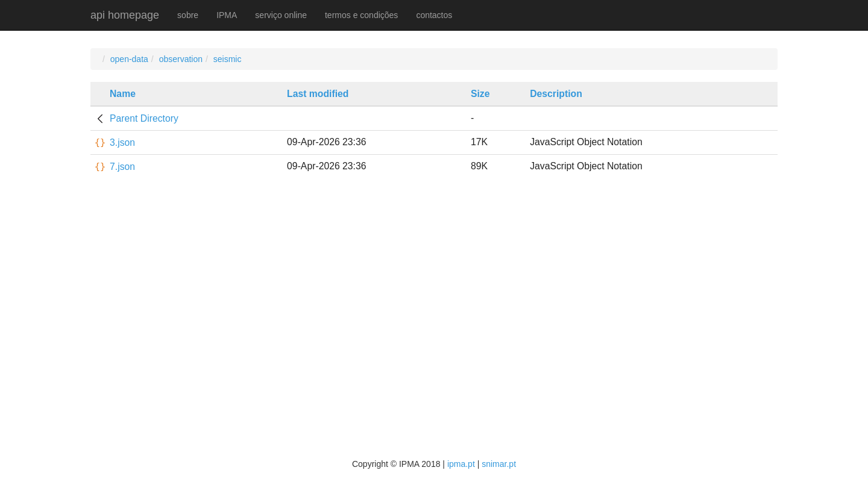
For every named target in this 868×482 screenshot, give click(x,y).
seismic (228, 59)
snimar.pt (499, 464)
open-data (129, 59)
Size (480, 94)
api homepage (125, 15)
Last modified (318, 94)
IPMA (227, 15)
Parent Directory (144, 118)
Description (556, 94)
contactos (434, 15)
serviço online (281, 15)
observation (181, 59)
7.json (122, 167)
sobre (188, 15)
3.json (122, 142)
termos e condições (361, 15)
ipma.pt (461, 464)
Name (123, 94)
